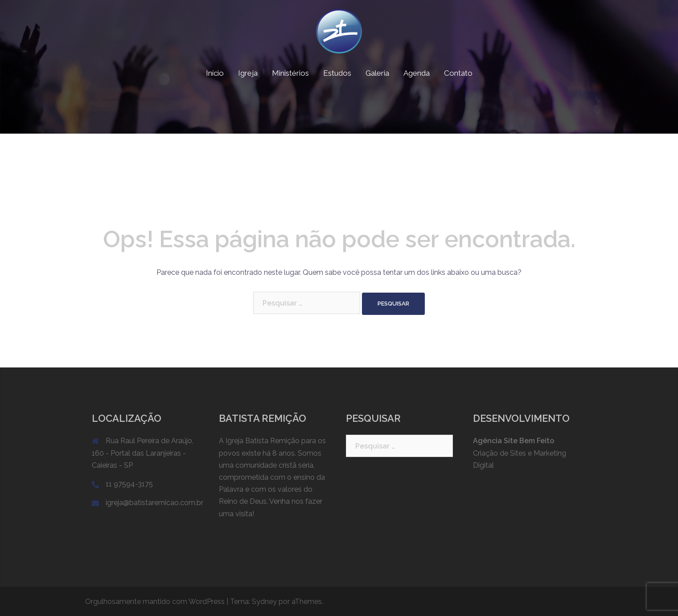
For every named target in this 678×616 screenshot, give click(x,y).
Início (215, 73)
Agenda (417, 73)
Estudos (337, 73)
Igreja (248, 73)
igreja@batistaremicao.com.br (154, 503)
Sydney (264, 602)
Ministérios (290, 73)
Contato (458, 73)
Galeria (377, 73)
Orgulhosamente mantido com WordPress (155, 602)
